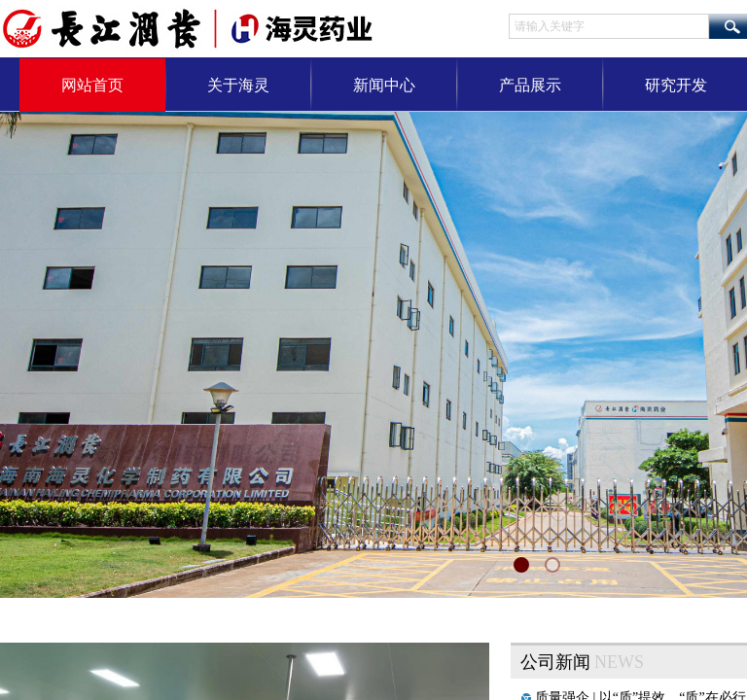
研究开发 (676, 85)
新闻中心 (384, 85)
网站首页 (92, 85)
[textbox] (609, 26)
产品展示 (530, 85)
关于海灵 (238, 85)
